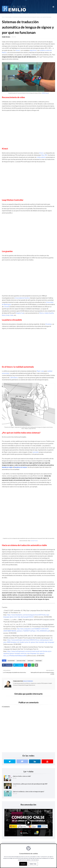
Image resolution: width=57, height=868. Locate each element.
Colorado (7, 307)
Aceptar (23, 864)
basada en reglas (7, 467)
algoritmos (33, 50)
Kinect (18, 50)
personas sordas (21, 661)
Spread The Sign (34, 541)
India (12, 315)
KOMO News (45, 93)
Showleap (48, 324)
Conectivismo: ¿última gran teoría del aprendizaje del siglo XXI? (30, 784)
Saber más (33, 864)
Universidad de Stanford (22, 298)
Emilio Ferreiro (6, 37)
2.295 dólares (14, 378)
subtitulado (30, 661)
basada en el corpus (21, 467)
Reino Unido (6, 315)
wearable (36, 452)
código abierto (41, 157)
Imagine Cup (20, 313)
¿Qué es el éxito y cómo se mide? (22, 776)
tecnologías (9, 17)
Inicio (3, 17)
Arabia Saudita (49, 313)
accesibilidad (11, 661)
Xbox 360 (44, 155)
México (42, 313)
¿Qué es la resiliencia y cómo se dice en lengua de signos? (28, 792)
